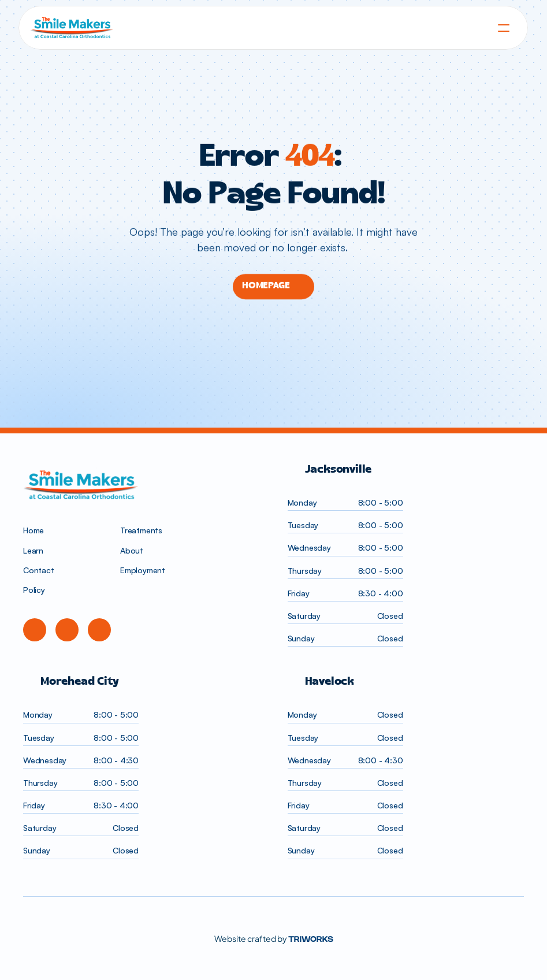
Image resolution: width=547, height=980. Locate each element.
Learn (33, 550)
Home (34, 530)
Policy (34, 590)
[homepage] (273, 28)
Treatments (141, 530)
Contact (39, 570)
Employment (143, 570)
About (132, 550)
